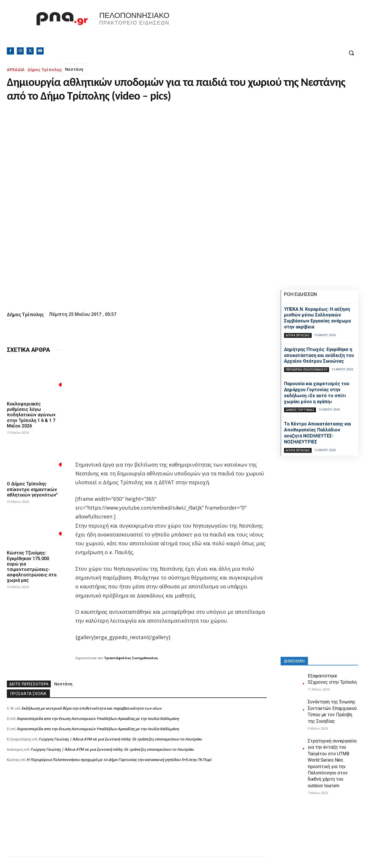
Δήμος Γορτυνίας (300, 410)
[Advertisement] (137, 816)
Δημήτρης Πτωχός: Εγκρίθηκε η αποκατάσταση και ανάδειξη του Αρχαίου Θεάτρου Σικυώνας (319, 355)
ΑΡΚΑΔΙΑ (16, 69)
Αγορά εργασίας (298, 335)
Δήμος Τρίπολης (45, 69)
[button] (351, 53)
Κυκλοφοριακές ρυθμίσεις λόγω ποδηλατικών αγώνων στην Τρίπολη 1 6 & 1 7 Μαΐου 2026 (31, 415)
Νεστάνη (74, 69)
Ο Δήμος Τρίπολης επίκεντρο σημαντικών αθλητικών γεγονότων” (32, 489)
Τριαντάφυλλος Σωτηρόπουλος (131, 658)
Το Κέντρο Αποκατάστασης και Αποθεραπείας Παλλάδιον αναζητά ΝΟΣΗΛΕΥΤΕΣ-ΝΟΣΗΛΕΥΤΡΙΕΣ (318, 433)
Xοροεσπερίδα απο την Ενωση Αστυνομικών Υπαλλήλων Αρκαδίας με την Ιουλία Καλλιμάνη (98, 718)
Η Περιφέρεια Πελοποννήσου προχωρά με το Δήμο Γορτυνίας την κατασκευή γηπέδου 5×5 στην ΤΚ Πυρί (119, 760)
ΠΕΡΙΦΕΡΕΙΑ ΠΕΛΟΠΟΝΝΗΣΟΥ (307, 370)
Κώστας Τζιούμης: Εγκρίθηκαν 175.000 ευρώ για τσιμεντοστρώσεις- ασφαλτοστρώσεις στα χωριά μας (32, 567)
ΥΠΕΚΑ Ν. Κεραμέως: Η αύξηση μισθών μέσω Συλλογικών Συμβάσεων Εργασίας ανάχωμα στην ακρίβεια (317, 318)
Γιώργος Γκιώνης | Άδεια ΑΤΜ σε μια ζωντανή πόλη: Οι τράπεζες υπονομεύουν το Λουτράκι (120, 739)
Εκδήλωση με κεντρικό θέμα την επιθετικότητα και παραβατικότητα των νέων (91, 708)
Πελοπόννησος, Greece (262, 27)
